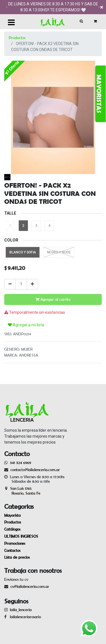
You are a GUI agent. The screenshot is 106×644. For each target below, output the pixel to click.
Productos (17, 38)
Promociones (15, 543)
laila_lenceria (21, 610)
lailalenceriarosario (24, 617)
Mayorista (12, 515)
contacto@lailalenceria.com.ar (34, 470)
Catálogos (12, 529)
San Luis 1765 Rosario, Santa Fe (22, 491)
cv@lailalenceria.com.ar (30, 586)
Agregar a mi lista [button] (26, 325)
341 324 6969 (20, 463)
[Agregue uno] (32, 284)
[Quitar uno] (10, 284)
